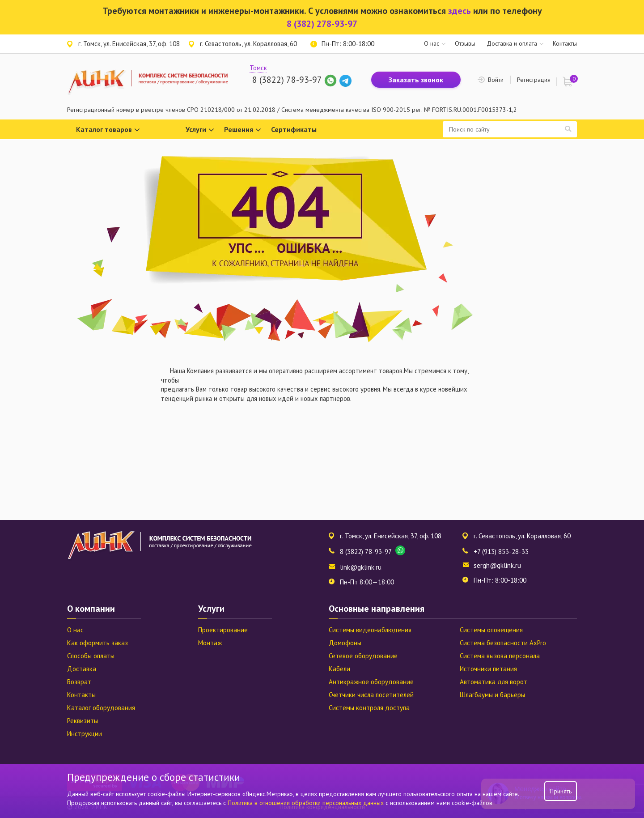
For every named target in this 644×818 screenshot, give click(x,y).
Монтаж (210, 643)
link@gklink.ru (361, 567)
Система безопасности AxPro (503, 643)
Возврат (79, 682)
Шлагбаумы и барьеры (492, 695)
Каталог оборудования (101, 708)
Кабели (339, 669)
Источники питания (488, 669)
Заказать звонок (416, 80)
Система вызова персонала (500, 656)
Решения (243, 130)
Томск (258, 68)
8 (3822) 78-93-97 (287, 80)
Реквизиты (83, 721)
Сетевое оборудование (363, 656)
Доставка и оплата (512, 43)
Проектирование (223, 630)
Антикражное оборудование (371, 682)
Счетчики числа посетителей (371, 695)
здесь (460, 11)
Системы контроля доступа (369, 708)
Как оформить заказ (97, 643)
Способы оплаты (91, 656)
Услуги (200, 130)
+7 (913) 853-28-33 (501, 552)
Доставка (82, 669)
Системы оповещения (491, 630)
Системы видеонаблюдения (370, 630)
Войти (496, 80)
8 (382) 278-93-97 (322, 24)
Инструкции (85, 734)
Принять (561, 791)
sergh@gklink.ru (497, 565)
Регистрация (534, 80)
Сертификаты (294, 129)
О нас (432, 43)
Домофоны (345, 643)
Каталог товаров (108, 130)
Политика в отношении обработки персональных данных (307, 803)
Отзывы (465, 43)
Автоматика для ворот (494, 682)
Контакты (565, 43)
